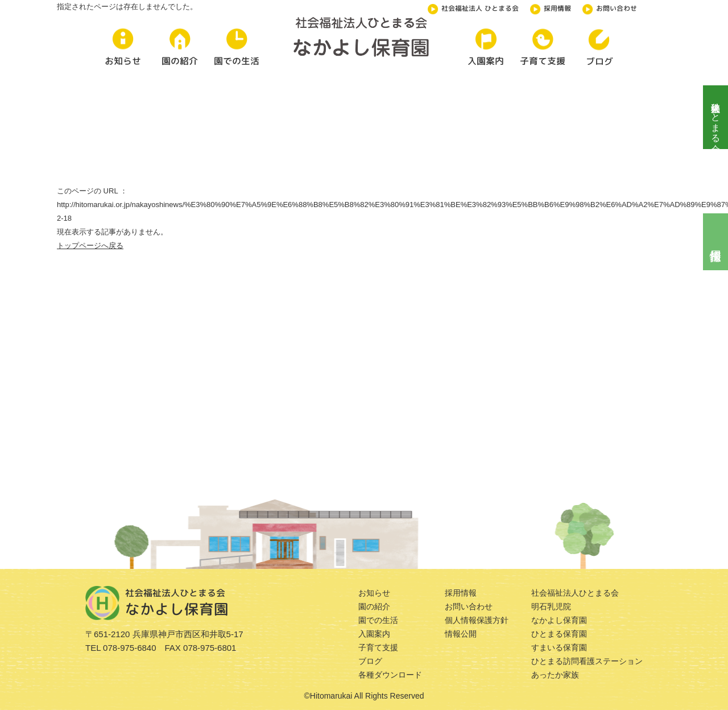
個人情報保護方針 (477, 620)
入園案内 (374, 634)
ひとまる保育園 (559, 634)
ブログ (370, 661)
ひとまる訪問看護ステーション (587, 661)
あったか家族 (555, 675)
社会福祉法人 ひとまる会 (473, 7)
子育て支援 (378, 647)
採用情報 (551, 7)
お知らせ (374, 593)
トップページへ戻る (90, 245)
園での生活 (378, 620)
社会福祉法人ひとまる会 (716, 117)
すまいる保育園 (559, 647)
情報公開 (461, 634)
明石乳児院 (551, 606)
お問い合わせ (610, 7)
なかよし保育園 (559, 620)
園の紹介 (374, 606)
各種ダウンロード (390, 675)
